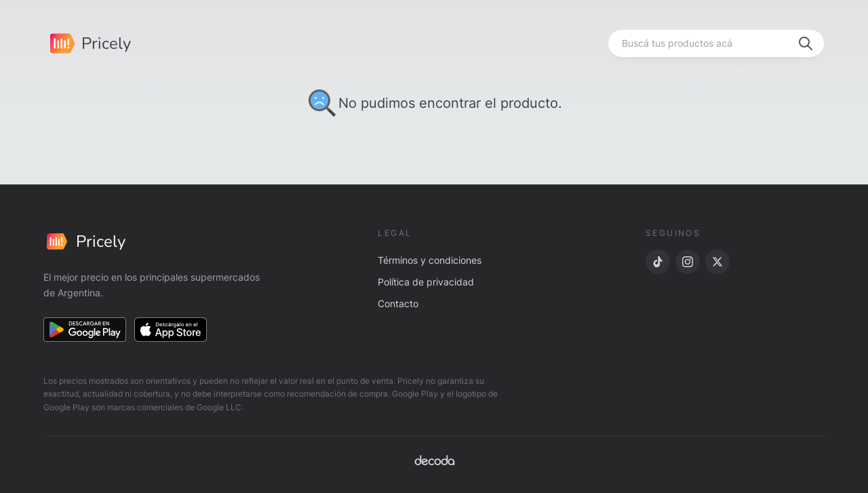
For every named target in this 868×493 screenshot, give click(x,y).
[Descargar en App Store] (171, 330)
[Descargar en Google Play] (85, 330)
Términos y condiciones (430, 260)
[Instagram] (688, 262)
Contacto (398, 303)
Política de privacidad (426, 282)
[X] (717, 262)
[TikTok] (658, 262)
